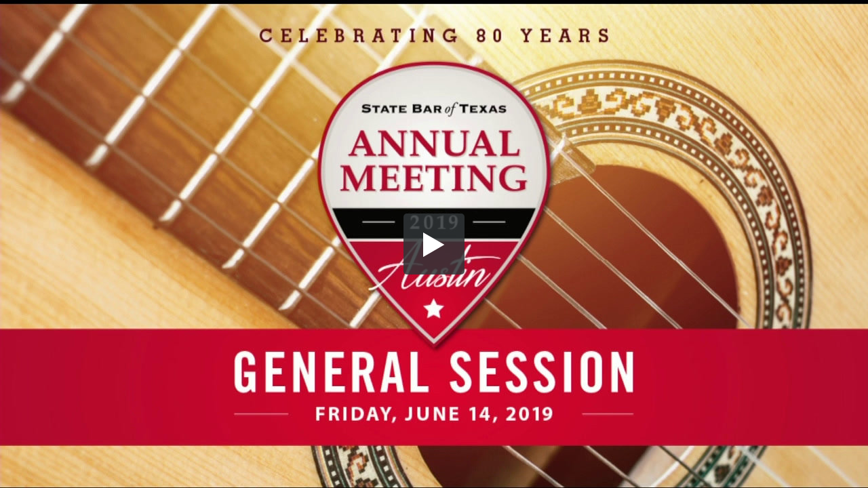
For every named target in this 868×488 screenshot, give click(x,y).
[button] (434, 244)
